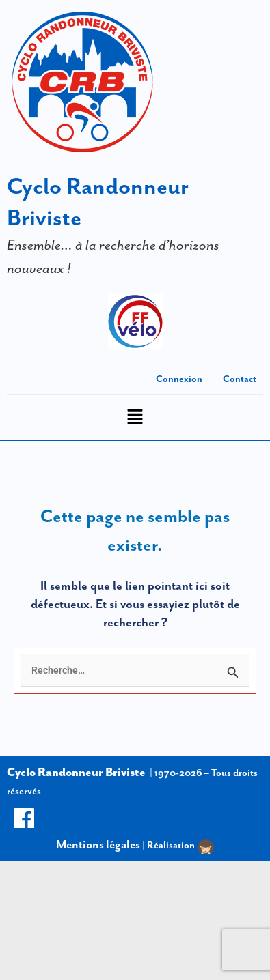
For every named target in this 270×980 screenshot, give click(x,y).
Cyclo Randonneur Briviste (76, 772)
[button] (135, 418)
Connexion (179, 379)
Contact (240, 379)
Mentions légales (98, 844)
